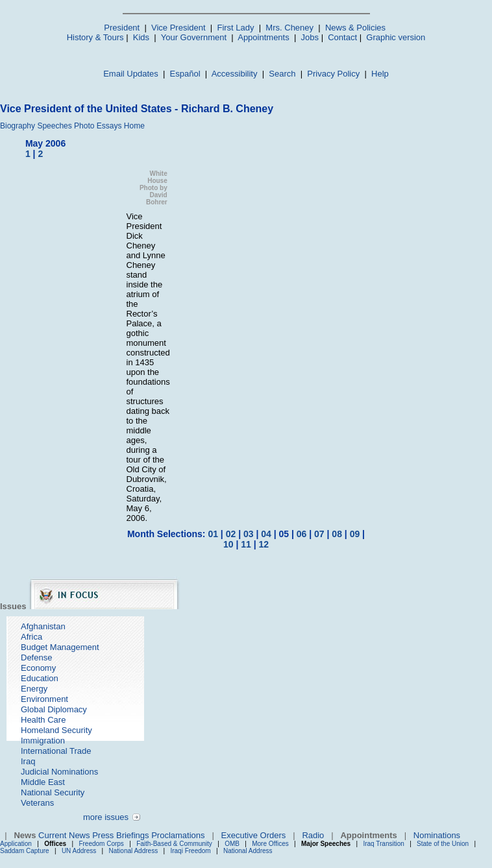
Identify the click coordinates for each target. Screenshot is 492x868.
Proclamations (178, 835)
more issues (106, 817)
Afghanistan (43, 626)
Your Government (194, 37)
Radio (313, 835)
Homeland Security (56, 730)
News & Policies (355, 28)
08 (337, 534)
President (122, 28)
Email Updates (131, 74)
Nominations (437, 835)
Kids (141, 37)
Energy (34, 689)
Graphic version (396, 37)
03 (249, 534)
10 (228, 544)
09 (355, 534)
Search (282, 74)
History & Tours (95, 37)
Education (40, 678)
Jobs (310, 37)
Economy (38, 668)
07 (319, 534)
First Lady (235, 28)
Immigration (43, 741)
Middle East (43, 782)
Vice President (178, 28)
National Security (53, 792)
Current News (64, 835)
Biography (18, 126)
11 (246, 544)
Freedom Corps (101, 844)
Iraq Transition (383, 844)
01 (213, 534)
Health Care (43, 720)
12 (264, 544)
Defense (36, 657)
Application (16, 844)
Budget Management (60, 647)
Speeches (54, 126)
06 (302, 534)
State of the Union (443, 844)
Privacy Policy (333, 74)
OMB (232, 844)
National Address (134, 851)
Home (134, 126)
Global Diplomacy (54, 709)
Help (380, 74)
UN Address (79, 851)
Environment (44, 699)
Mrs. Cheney (289, 28)
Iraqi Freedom (190, 851)
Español (185, 74)
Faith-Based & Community (175, 844)
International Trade (56, 751)
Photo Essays (98, 126)
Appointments (264, 37)
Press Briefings (120, 835)
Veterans (37, 803)
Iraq (28, 761)
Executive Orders (254, 835)
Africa (31, 637)
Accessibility (235, 74)
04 (266, 534)
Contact (342, 37)
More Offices (270, 844)
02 (231, 534)
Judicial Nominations (59, 772)
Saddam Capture (25, 851)
